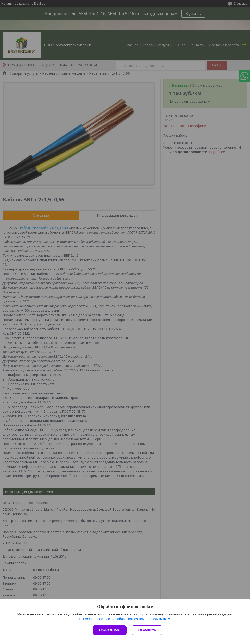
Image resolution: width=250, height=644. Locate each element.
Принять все (110, 630)
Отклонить (147, 630)
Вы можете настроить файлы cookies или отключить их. (123, 619)
